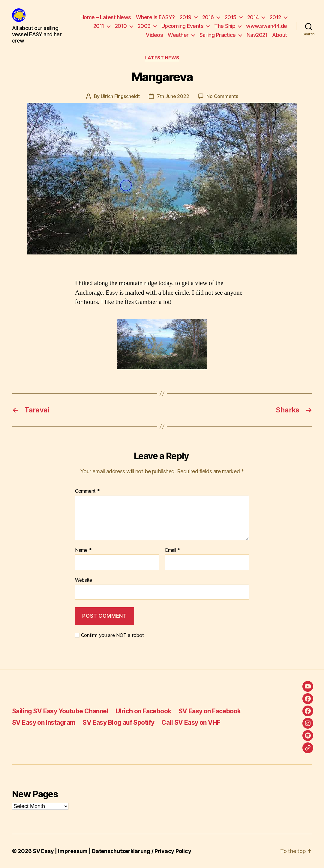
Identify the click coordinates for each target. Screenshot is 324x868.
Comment (87, 491)
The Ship (225, 26)
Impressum (73, 851)
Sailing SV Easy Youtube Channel (60, 711)
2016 (208, 17)
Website (84, 580)
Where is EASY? (155, 17)
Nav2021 (257, 35)
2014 (253, 17)
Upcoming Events (183, 26)
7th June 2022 (173, 96)
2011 (99, 26)
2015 (231, 17)
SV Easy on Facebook (210, 711)
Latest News (162, 58)
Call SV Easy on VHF (191, 722)
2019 (186, 17)
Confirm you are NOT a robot (109, 635)
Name (83, 550)
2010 (121, 26)
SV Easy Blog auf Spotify (118, 722)
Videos (154, 35)
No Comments (222, 96)
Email (172, 550)
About (280, 35)
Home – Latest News (106, 17)
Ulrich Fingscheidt (120, 96)
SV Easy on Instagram (44, 722)
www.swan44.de (267, 26)
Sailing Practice (218, 35)
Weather (178, 35)
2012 (275, 17)
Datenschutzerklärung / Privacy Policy (141, 851)
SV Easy (43, 851)
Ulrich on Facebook (143, 711)
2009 (144, 26)
